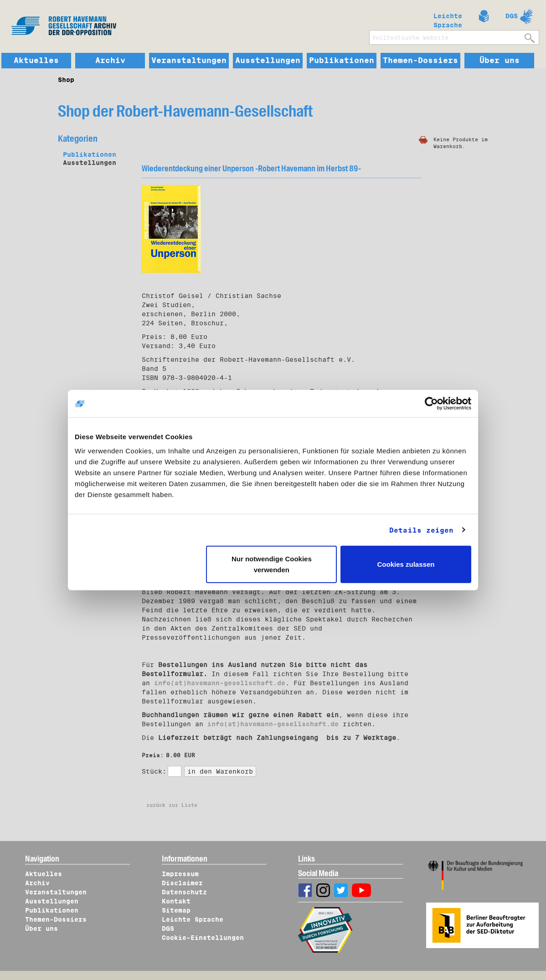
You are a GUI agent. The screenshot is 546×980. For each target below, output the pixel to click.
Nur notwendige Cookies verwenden (272, 564)
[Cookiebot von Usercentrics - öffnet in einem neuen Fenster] (431, 403)
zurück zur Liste (172, 805)
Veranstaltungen (189, 61)
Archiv (110, 61)
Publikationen (342, 61)
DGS (512, 16)
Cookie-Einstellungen (203, 938)
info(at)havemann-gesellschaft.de (220, 683)
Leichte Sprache (448, 19)
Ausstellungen (268, 61)
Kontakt (176, 901)
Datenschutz (184, 892)
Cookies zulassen (406, 564)
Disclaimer (182, 883)
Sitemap (176, 910)
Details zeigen (421, 530)
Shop (66, 80)
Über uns (500, 61)
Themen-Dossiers (420, 61)
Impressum (180, 874)
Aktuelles (36, 61)
